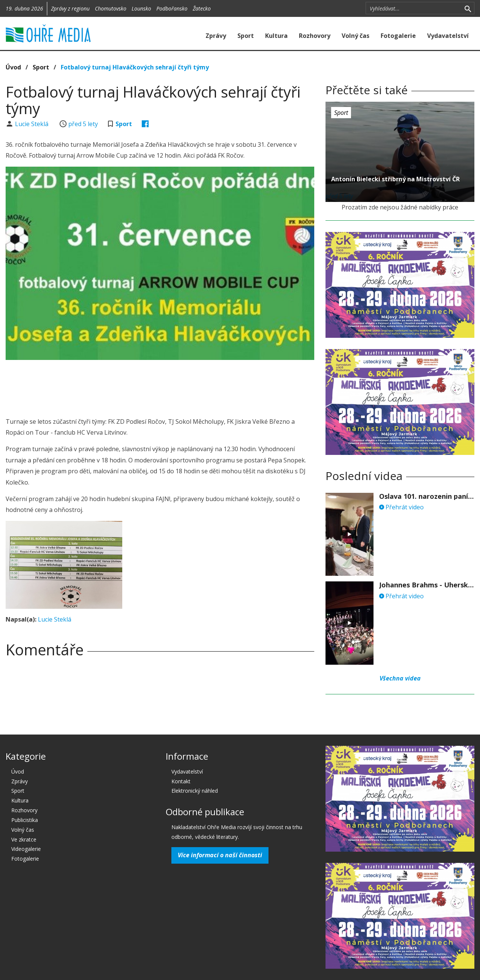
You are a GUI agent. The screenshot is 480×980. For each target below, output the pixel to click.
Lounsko (141, 8)
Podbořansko (172, 8)
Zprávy (216, 36)
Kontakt (181, 781)
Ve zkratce (24, 839)
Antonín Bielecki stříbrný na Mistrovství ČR (395, 179)
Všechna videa (400, 678)
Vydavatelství (448, 36)
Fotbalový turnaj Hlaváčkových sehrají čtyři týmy (135, 67)
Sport (246, 36)
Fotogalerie (398, 36)
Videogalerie (26, 849)
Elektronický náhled (195, 791)
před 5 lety (83, 124)
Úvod (13, 67)
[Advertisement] (160, 386)
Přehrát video (401, 507)
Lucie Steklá (32, 124)
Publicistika (25, 820)
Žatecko (202, 8)
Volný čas (355, 36)
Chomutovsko (111, 8)
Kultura (276, 36)
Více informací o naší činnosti (220, 855)
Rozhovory (315, 36)
